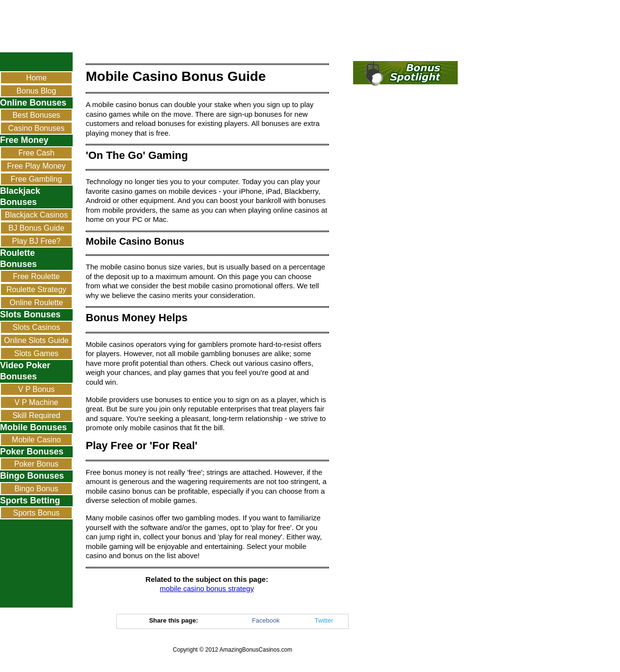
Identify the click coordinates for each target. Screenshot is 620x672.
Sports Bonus (36, 513)
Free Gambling (36, 179)
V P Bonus (36, 389)
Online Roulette (36, 303)
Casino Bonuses (37, 128)
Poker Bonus (36, 464)
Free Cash (37, 153)
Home (37, 78)
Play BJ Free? (36, 241)
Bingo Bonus (37, 489)
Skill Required (37, 415)
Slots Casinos (36, 327)
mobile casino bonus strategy (207, 588)
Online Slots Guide (36, 340)
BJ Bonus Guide (36, 228)
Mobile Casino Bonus (36, 441)
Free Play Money (37, 166)
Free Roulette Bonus (37, 278)
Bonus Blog (36, 91)
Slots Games (36, 353)
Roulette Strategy (36, 289)
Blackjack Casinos (36, 215)
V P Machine (36, 402)
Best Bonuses (37, 115)
